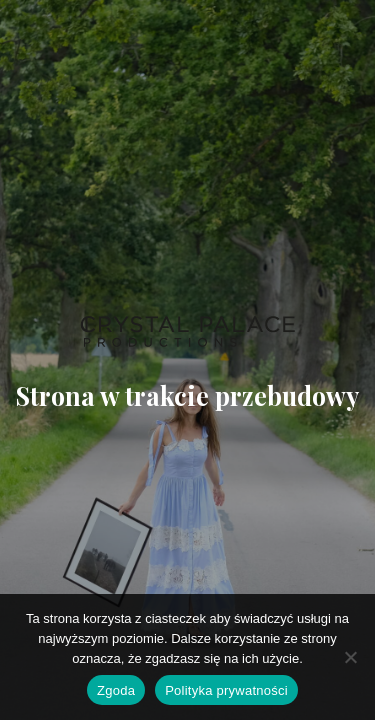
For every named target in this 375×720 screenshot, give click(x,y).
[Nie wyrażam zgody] (350, 657)
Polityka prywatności (226, 690)
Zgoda (116, 690)
